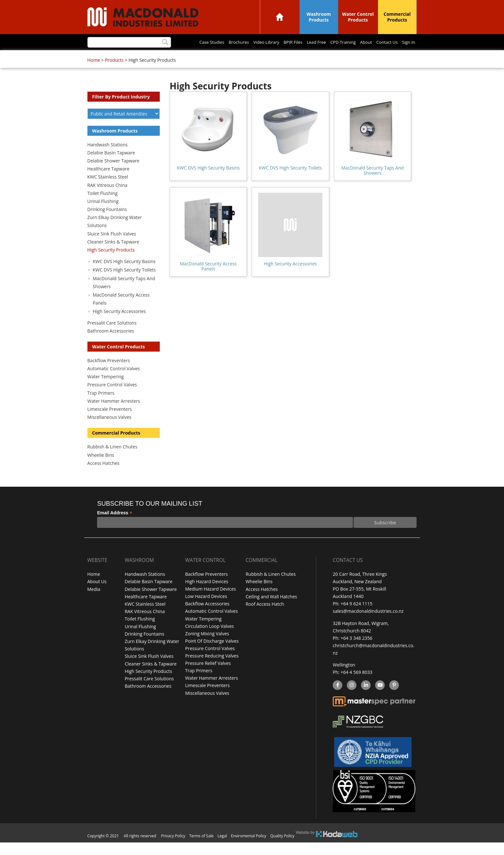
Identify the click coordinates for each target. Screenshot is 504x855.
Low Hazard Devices (206, 609)
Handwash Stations (108, 158)
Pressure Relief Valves (208, 676)
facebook (337, 698)
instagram (351, 698)
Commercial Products (397, 17)
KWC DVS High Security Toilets (290, 181)
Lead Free (223, 57)
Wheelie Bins (101, 468)
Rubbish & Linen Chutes (113, 460)
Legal (222, 848)
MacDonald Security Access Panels (208, 279)
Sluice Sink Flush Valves (112, 247)
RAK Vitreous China (108, 198)
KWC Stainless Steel (108, 190)
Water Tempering (106, 390)
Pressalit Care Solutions (112, 336)
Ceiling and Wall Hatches (271, 609)
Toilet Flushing (103, 206)
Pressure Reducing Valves (212, 669)
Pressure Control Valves (112, 398)
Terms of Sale (202, 848)
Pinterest (394, 698)
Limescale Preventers (110, 422)
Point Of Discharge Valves (212, 654)
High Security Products (111, 263)
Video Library (167, 57)
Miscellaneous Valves (109, 430)
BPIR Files (197, 57)
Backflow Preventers (109, 374)
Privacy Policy (173, 848)
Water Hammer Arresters (114, 414)
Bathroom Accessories (111, 344)
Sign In (325, 57)
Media (94, 602)
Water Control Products (358, 17)
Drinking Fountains (107, 222)
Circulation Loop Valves (209, 639)
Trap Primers (101, 406)
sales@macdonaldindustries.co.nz (368, 624)
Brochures (137, 57)
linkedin (366, 698)
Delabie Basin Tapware (111, 166)
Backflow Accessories (207, 617)
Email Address (115, 526)
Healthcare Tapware (108, 182)
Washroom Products (319, 17)
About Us (97, 595)
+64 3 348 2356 (357, 651)
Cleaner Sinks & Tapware (113, 255)
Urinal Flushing (103, 214)
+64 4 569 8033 (357, 685)
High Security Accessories (290, 277)
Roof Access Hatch (265, 617)
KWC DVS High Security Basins (208, 181)
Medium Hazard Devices (211, 602)
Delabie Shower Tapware (113, 174)
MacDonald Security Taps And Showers (373, 184)
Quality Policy (282, 848)
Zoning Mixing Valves (207, 646)
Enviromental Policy (249, 848)
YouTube (379, 698)
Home (280, 17)
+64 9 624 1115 (357, 617)
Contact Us (301, 57)
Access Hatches (104, 476)
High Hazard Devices (207, 595)
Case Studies (108, 57)
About (278, 57)
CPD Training (252, 57)
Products (114, 73)
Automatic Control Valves (114, 382)
